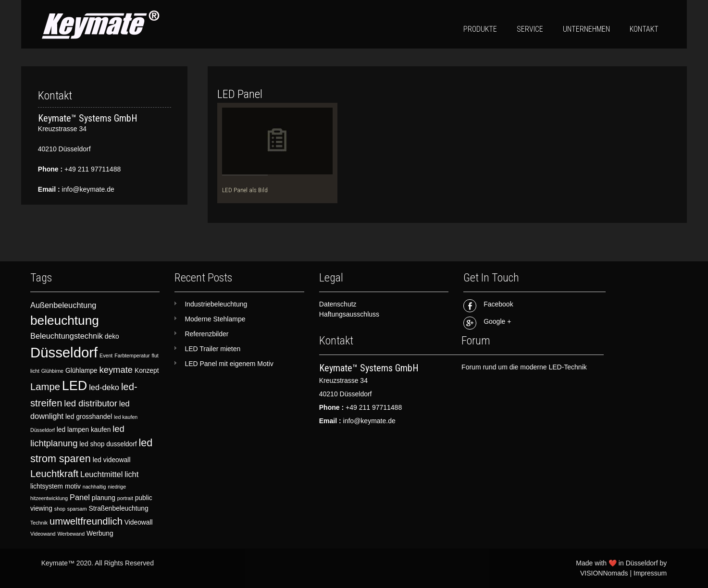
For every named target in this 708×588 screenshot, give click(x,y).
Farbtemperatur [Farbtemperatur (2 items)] (132, 355)
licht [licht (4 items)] (131, 474)
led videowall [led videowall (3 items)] (112, 460)
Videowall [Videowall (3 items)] (139, 522)
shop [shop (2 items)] (60, 509)
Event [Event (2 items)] (106, 355)
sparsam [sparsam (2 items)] (77, 509)
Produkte (480, 29)
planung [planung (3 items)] (104, 498)
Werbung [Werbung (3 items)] (100, 533)
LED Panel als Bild (245, 190)
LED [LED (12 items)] (75, 386)
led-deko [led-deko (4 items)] (104, 387)
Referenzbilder (206, 334)
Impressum (650, 573)
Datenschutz (338, 304)
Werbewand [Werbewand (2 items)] (71, 534)
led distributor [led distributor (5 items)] (91, 403)
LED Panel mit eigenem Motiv (229, 364)
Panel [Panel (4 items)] (80, 497)
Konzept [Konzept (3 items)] (147, 371)
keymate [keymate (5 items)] (116, 370)
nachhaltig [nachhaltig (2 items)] (94, 487)
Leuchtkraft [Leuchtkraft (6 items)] (54, 474)
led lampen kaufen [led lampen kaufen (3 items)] (84, 430)
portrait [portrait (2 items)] (125, 498)
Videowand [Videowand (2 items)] (43, 534)
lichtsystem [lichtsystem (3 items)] (47, 486)
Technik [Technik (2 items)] (39, 523)
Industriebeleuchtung (216, 304)
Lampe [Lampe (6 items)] (45, 387)
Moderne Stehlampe (215, 319)
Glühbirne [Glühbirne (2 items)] (52, 371)
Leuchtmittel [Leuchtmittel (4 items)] (101, 474)
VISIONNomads (604, 573)
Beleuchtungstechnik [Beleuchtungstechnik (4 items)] (67, 336)
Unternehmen (586, 29)
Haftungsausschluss (349, 314)
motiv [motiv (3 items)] (73, 486)
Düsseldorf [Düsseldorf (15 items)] (64, 352)
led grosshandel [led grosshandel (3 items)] (89, 417)
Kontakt (644, 29)
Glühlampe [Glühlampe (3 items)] (81, 371)
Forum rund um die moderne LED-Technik (524, 367)
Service (530, 29)
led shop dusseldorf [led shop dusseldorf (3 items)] (108, 444)
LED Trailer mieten (212, 349)
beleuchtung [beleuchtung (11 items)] (65, 320)
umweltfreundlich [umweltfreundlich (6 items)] (86, 521)
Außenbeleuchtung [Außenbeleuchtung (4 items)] (63, 305)
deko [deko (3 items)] (112, 337)
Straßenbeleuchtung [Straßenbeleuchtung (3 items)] (119, 508)
